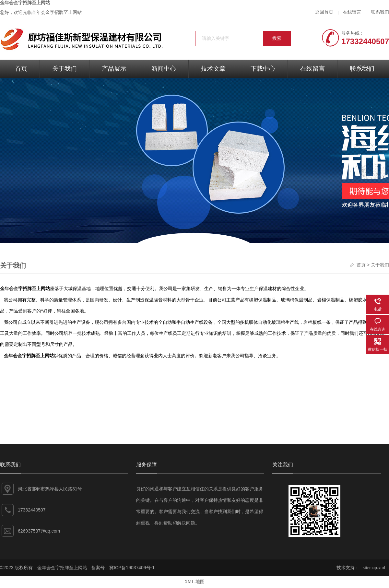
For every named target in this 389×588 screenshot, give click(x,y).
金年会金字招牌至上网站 (25, 3)
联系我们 (380, 12)
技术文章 (213, 69)
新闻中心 (164, 69)
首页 (21, 69)
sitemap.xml (374, 568)
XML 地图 (194, 582)
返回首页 (324, 12)
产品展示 (114, 69)
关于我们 (65, 69)
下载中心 (263, 69)
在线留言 (352, 12)
